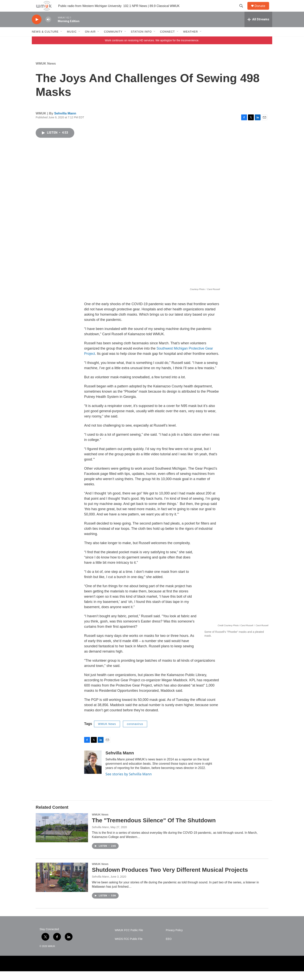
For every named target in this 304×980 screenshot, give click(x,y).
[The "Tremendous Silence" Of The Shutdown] (62, 836)
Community (113, 40)
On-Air (90, 40)
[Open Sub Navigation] (61, 40)
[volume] (48, 28)
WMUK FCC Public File (129, 939)
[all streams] (258, 28)
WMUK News (46, 72)
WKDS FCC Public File (129, 948)
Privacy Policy (174, 939)
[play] (37, 28)
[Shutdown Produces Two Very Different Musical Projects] (62, 886)
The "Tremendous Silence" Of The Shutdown (154, 829)
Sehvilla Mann (65, 122)
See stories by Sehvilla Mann (129, 783)
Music (72, 40)
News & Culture (45, 40)
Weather (191, 40)
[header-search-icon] (243, 10)
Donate (262, 10)
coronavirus (135, 733)
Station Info (141, 40)
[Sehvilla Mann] (93, 771)
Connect (168, 40)
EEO (169, 948)
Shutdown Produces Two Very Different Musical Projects (170, 878)
